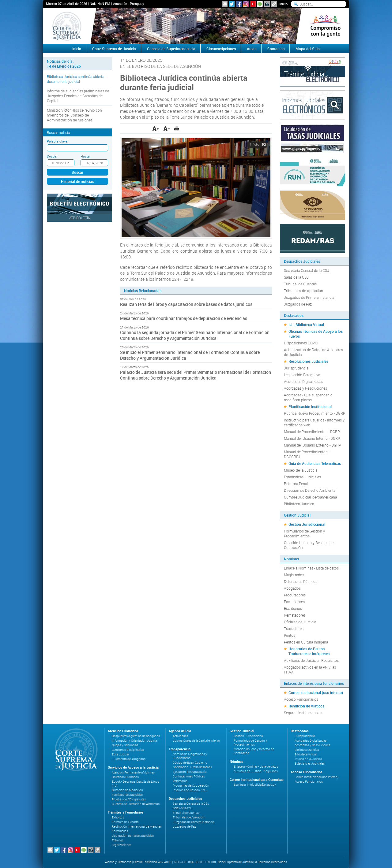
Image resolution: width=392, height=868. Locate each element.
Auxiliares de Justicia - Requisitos (311, 660)
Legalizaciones (122, 845)
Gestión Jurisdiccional (307, 524)
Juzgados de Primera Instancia (309, 297)
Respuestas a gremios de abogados (136, 736)
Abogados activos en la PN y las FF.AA (310, 670)
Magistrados (294, 575)
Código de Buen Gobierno (190, 763)
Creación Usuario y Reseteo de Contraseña (309, 545)
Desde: (52, 156)
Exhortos (118, 817)
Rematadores (295, 615)
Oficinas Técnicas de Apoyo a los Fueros (316, 334)
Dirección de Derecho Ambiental (310, 490)
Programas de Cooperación (191, 786)
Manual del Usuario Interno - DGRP (312, 438)
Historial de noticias (77, 181)
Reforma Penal (296, 484)
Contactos (276, 49)
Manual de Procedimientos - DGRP (312, 432)
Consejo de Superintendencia (171, 49)
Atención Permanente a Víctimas (133, 772)
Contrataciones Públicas (189, 776)
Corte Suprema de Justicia (114, 49)
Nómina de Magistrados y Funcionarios (190, 756)
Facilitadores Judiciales (127, 795)
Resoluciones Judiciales (308, 361)
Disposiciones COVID (301, 343)
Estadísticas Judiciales (302, 477)
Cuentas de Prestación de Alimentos (136, 804)
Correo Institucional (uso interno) (316, 692)
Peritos (290, 635)
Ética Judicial (121, 754)
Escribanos (293, 608)
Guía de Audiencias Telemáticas (315, 463)
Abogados (292, 588)
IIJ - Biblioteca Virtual (306, 325)
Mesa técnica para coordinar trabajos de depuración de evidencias (184, 318)
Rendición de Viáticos (306, 706)
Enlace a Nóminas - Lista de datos (311, 568)
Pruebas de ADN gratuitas (129, 799)
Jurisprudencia (296, 368)
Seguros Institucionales (303, 713)
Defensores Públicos (301, 581)
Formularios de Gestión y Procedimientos (304, 533)
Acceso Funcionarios (301, 699)
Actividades (180, 736)
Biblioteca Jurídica (299, 504)
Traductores (294, 629)
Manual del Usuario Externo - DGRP (312, 445)
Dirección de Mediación (127, 790)
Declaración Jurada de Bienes (192, 767)
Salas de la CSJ (296, 277)
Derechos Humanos (125, 777)
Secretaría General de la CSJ (307, 270)
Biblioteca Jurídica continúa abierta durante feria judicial (75, 79)
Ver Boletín (80, 218)
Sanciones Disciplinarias (128, 750)
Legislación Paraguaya (302, 375)
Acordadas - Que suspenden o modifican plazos (308, 397)
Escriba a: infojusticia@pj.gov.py (255, 785)
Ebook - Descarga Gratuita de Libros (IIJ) (136, 784)
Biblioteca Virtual (305, 754)
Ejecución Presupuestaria (190, 772)
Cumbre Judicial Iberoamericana (310, 497)
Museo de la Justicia (301, 470)
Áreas (252, 49)
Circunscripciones (221, 49)
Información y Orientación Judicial (135, 741)
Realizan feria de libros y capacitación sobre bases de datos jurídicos (186, 304)
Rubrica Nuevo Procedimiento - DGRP (315, 413)
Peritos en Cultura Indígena (306, 642)
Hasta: (85, 156)
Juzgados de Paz (298, 304)
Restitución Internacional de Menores (137, 827)
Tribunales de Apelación (303, 291)
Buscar (77, 172)
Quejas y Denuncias (125, 745)
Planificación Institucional (310, 406)
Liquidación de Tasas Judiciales (133, 836)
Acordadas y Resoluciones (305, 388)
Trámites (118, 840)
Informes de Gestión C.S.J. (190, 790)
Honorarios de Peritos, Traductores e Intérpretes (309, 651)
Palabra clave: (57, 141)
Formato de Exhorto (125, 822)
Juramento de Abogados (129, 759)
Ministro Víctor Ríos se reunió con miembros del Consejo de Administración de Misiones (74, 115)
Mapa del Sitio (308, 49)
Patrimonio (180, 781)
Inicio (283, 4)
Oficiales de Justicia (300, 622)
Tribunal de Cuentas (300, 284)
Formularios (120, 831)
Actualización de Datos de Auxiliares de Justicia (313, 352)
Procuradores (295, 595)
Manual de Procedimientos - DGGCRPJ (307, 454)
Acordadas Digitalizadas (303, 381)
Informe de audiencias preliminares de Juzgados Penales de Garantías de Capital (78, 96)
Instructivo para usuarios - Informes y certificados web (314, 422)
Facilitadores (294, 602)
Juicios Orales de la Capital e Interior (196, 741)
